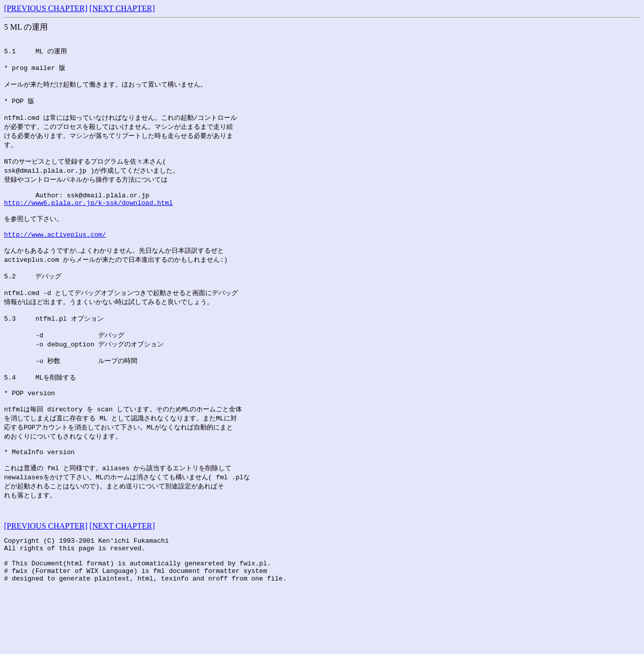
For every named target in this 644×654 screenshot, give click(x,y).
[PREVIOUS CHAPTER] (46, 8)
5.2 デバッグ (33, 305)
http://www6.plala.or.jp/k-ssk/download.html (88, 222)
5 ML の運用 (26, 27)
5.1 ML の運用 (35, 53)
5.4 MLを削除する (40, 417)
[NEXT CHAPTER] (122, 8)
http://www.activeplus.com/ (55, 258)
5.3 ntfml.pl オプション (54, 351)
